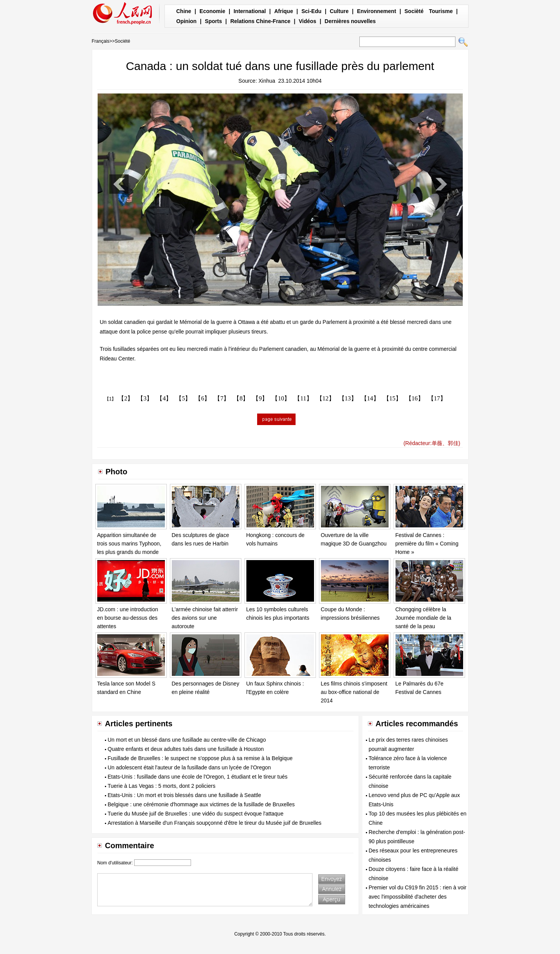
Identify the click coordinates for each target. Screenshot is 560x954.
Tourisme (441, 11)
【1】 (111, 399)
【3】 (145, 398)
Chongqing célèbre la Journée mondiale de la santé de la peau (424, 618)
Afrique (283, 11)
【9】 (260, 398)
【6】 (203, 398)
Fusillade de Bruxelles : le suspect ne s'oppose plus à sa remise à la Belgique (200, 758)
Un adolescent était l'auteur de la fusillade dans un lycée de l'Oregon (189, 767)
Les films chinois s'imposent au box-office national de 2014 (354, 692)
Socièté (414, 11)
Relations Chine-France (260, 21)
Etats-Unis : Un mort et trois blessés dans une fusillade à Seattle (184, 795)
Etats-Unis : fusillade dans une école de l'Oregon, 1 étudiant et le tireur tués (198, 777)
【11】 (303, 398)
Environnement (377, 11)
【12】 (326, 398)
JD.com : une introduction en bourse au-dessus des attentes (128, 618)
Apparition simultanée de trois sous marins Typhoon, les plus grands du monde (129, 543)
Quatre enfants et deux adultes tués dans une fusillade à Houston (186, 749)
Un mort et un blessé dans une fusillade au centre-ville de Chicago (187, 740)
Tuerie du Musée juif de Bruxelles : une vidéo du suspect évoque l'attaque (195, 814)
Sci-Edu (311, 11)
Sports (213, 21)
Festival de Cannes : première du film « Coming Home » (427, 543)
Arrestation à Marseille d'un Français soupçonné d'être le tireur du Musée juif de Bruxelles (214, 823)
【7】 (222, 398)
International (250, 11)
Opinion (187, 21)
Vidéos (307, 21)
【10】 (281, 398)
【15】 (392, 398)
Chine (184, 11)
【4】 (164, 398)
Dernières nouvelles (350, 21)
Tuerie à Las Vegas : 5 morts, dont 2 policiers (161, 786)
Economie (212, 11)
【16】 (415, 398)
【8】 (241, 398)
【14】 (370, 398)
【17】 (437, 398)
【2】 (126, 398)
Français (101, 41)
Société (123, 41)
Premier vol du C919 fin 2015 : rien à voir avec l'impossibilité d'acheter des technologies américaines (417, 897)
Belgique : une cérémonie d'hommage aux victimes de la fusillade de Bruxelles (201, 804)
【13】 (348, 398)
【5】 (183, 398)
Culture (339, 11)
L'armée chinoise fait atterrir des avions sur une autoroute (205, 618)
